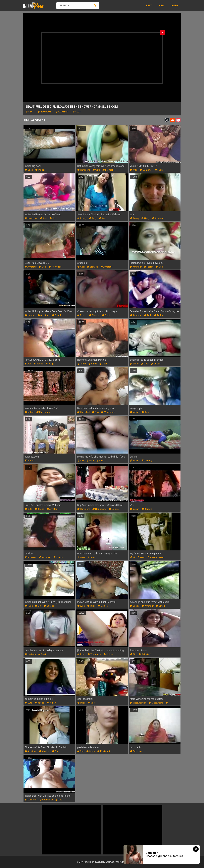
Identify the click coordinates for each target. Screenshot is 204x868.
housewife (100, 509)
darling (147, 461)
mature (103, 606)
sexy (30, 112)
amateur (62, 112)
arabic (159, 315)
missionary (108, 412)
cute (28, 509)
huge (50, 364)
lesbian (30, 654)
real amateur (156, 558)
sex (81, 461)
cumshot (146, 170)
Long (174, 5)
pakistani (45, 558)
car (55, 751)
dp (52, 218)
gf (132, 558)
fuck (159, 170)
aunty (93, 364)
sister (134, 364)
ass (102, 218)
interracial (46, 800)
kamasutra (43, 412)
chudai (156, 364)
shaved (94, 315)
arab (148, 315)
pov (95, 412)
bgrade (147, 509)
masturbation (138, 703)
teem (92, 558)
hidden (109, 654)
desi (43, 267)
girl (38, 606)
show (91, 751)
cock (29, 170)
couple (57, 315)
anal (44, 218)
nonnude (55, 267)
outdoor (50, 606)
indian (40, 170)
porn (81, 654)
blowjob (45, 112)
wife (96, 170)
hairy (145, 218)
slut (77, 112)
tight (106, 315)
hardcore (84, 170)
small (160, 606)
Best (149, 5)
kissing (44, 751)
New (161, 5)
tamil (82, 364)
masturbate (156, 703)
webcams (94, 654)
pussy (82, 218)
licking (30, 315)
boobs (38, 364)
